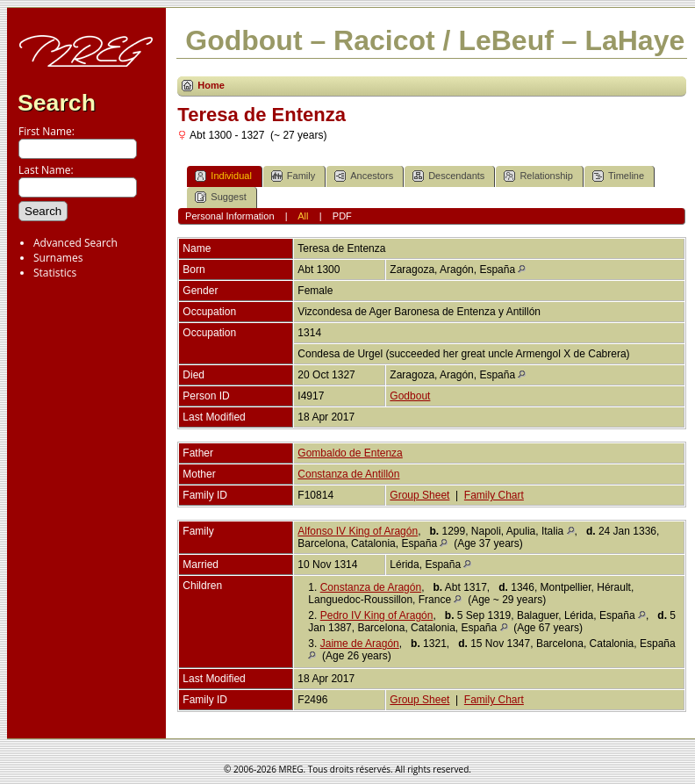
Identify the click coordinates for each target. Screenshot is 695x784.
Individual (223, 176)
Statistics (55, 273)
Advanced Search (75, 243)
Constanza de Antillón (348, 474)
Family (293, 176)
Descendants (448, 176)
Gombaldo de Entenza (350, 453)
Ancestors (364, 176)
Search (57, 103)
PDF (342, 216)
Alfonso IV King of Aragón (358, 531)
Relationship (538, 176)
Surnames (58, 258)
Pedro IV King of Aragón (377, 615)
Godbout (410, 396)
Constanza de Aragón (371, 587)
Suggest (220, 197)
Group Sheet (419, 495)
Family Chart (494, 495)
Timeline (618, 176)
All (303, 216)
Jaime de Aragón (360, 644)
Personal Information (230, 216)
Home (211, 85)
